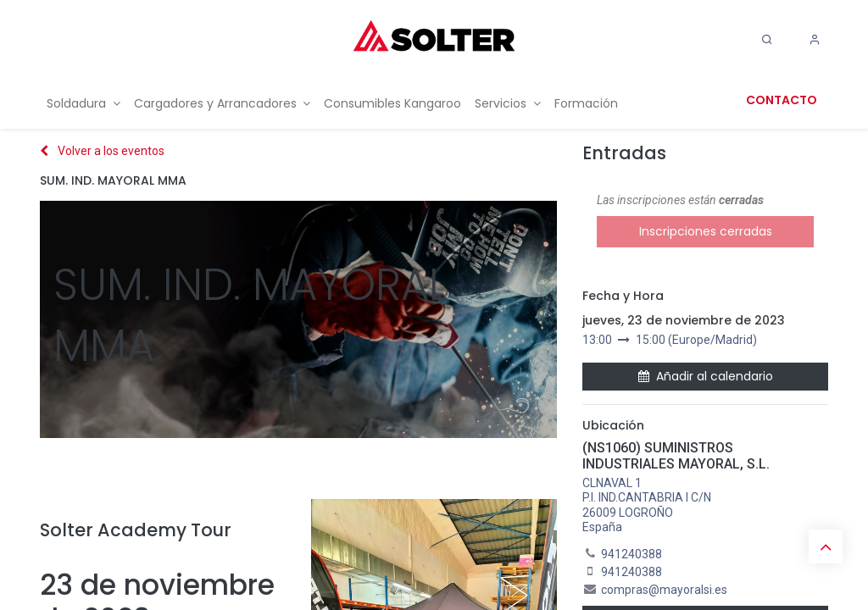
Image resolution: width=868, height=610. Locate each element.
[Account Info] (815, 40)
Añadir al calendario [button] (706, 376)
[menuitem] (83, 104)
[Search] (767, 40)
